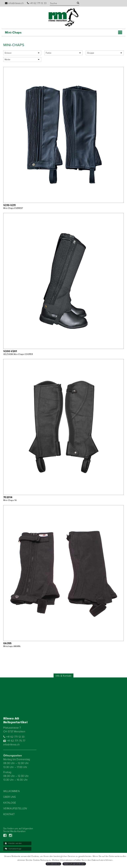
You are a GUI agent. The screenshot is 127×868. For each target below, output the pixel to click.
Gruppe (91, 53)
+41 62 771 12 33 (37, 3)
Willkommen (11, 791)
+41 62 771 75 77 (14, 741)
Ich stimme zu (53, 864)
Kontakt (9, 814)
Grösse (8, 53)
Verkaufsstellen (15, 808)
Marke (8, 60)
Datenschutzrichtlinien (74, 864)
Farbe (49, 53)
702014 (8, 497)
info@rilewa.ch (14, 3)
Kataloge (10, 803)
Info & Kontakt (63, 676)
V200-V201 (10, 351)
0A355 (7, 643)
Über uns (10, 797)
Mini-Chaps (13, 32)
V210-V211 (10, 205)
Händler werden (13, 843)
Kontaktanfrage (13, 849)
